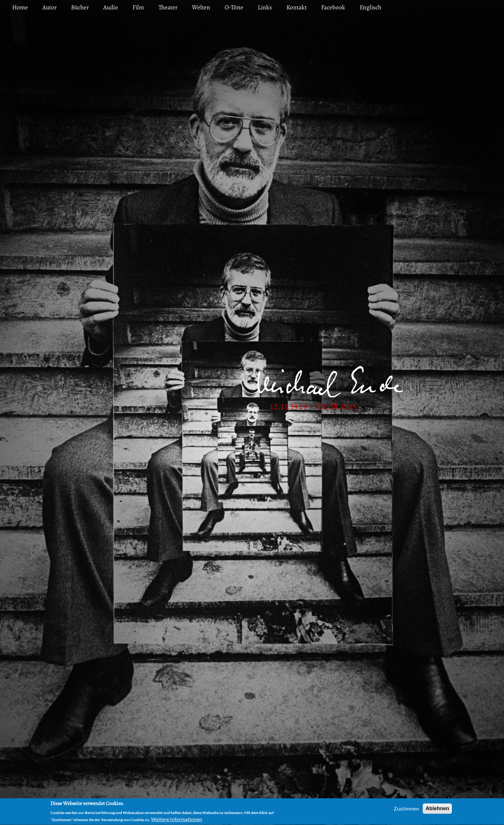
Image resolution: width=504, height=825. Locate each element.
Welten (201, 7)
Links (265, 7)
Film (138, 7)
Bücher (80, 7)
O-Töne (234, 7)
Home (20, 7)
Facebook (333, 7)
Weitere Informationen (177, 820)
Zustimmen (406, 809)
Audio (111, 7)
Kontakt (297, 7)
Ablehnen (437, 809)
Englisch (370, 7)
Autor (50, 7)
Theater (168, 7)
